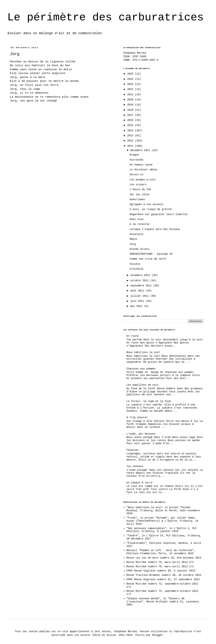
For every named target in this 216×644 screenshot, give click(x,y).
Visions (135, 264)
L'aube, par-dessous (141, 434)
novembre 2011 (141, 275)
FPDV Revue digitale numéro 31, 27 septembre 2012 (163, 579)
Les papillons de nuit (143, 385)
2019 (131, 105)
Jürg (133, 244)
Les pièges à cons (143, 180)
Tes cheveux (135, 466)
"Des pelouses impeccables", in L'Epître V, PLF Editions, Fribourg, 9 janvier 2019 (162, 530)
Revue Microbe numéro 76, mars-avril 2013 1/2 (160, 567)
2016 (131, 120)
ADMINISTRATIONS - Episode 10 (151, 254)
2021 (131, 95)
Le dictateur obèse (143, 170)
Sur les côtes (140, 195)
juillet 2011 (140, 296)
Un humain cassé (141, 165)
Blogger (158, 635)
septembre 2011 (142, 286)
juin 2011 (138, 301)
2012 (131, 141)
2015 (131, 125)
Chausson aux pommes (141, 369)
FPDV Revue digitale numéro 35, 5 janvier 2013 (161, 571)
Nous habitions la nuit (143, 352)
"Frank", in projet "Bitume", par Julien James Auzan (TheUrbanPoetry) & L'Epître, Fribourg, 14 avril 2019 (162, 521)
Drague (134, 155)
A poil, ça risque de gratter (151, 209)
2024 (131, 79)
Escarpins (137, 234)
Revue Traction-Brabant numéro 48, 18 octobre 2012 (164, 575)
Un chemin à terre (140, 483)
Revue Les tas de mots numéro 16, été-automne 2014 (164, 558)
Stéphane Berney (135, 53)
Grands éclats (140, 249)
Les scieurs (138, 185)
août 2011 (138, 291)
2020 (131, 100)
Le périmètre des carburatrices (105, 17)
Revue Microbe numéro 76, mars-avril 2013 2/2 (160, 562)
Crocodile (137, 269)
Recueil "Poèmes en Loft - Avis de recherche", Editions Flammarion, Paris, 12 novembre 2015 (161, 552)
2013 (131, 136)
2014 (131, 131)
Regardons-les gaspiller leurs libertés (159, 214)
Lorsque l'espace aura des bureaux (155, 229)
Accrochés (137, 160)
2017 (131, 115)
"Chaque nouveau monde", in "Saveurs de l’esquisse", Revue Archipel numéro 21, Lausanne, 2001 (163, 602)
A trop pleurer (137, 417)
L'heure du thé (140, 189)
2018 (131, 110)
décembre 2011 (141, 150)
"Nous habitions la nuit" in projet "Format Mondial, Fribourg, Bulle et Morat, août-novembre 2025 (163, 511)
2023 (131, 84)
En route (133, 336)
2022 (131, 89)
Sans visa (137, 219)
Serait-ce (137, 175)
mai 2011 (137, 306)
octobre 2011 (140, 281)
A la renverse (140, 224)
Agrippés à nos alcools (146, 204)
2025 (131, 74)
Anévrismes (137, 199)
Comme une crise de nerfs (148, 259)
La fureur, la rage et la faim (149, 401)
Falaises (133, 450)
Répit (133, 239)
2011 (131, 146)
